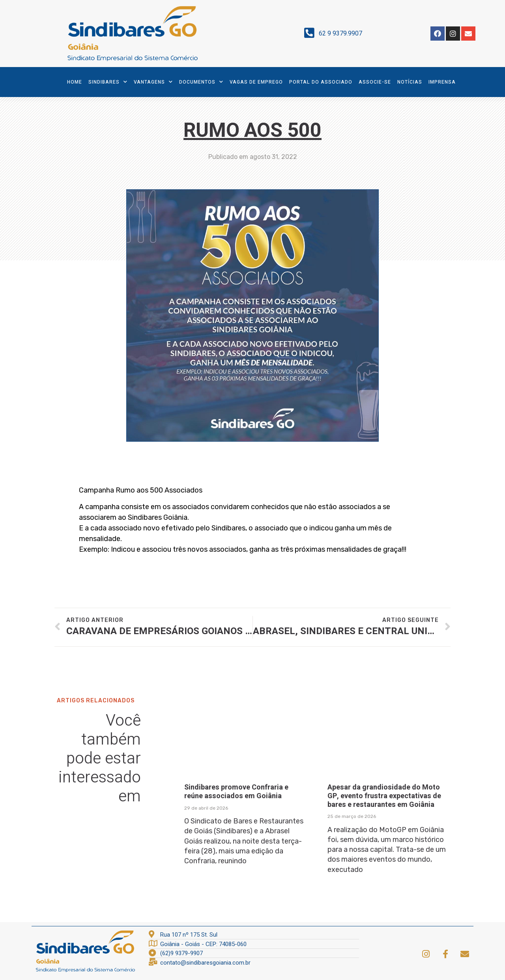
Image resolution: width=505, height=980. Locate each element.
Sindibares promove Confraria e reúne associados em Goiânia (236, 792)
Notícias (410, 82)
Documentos (201, 82)
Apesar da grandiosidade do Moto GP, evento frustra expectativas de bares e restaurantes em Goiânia (384, 796)
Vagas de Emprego (256, 82)
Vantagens (153, 82)
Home (75, 82)
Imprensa (442, 82)
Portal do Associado (321, 82)
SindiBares (108, 82)
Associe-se (375, 82)
